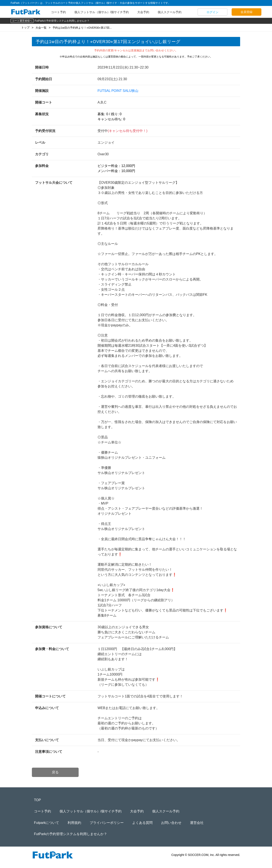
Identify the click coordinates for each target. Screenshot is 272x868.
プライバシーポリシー (107, 823)
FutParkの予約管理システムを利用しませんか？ (62, 21)
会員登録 (246, 12)
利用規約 (74, 823)
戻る (55, 772)
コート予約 (58, 12)
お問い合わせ (171, 823)
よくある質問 (142, 823)
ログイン (212, 12)
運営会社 (197, 823)
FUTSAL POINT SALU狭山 (118, 91)
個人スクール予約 (170, 12)
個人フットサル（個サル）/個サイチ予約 (102, 12)
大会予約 (143, 12)
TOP (38, 800)
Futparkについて (47, 823)
